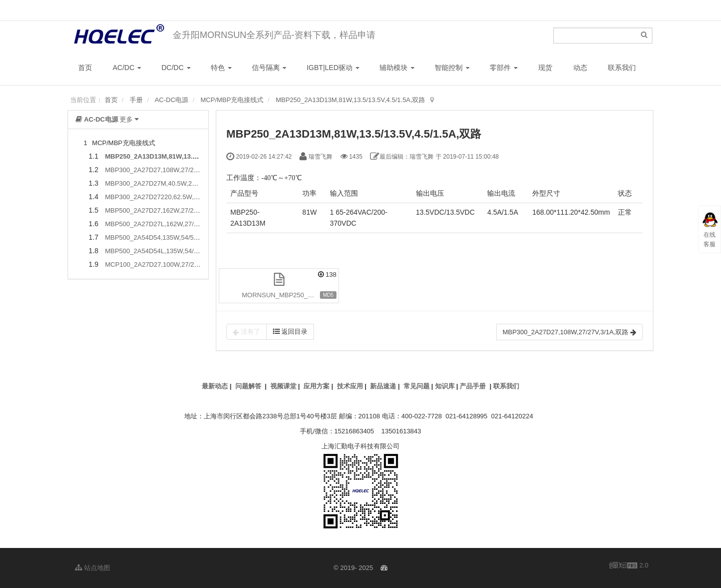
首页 (85, 68)
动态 (580, 68)
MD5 (328, 295)
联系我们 (622, 68)
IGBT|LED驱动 (333, 68)
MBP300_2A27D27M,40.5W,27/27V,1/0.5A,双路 (174, 183)
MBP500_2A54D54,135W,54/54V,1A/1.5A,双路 (173, 237)
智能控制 (452, 68)
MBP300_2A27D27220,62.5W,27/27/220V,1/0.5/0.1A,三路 (189, 197)
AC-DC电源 (171, 100)
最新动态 (215, 386)
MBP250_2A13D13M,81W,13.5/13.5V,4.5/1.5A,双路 (351, 100)
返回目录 (290, 332)
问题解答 (248, 386)
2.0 (629, 566)
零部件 (504, 68)
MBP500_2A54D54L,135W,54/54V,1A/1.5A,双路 (175, 251)
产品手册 (473, 386)
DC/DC (176, 68)
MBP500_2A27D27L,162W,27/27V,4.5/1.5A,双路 (175, 224)
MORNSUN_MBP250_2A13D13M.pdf (290, 295)
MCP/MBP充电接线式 (232, 100)
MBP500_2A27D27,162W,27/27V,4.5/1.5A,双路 (173, 210)
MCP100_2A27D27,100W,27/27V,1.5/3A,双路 (171, 264)
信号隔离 (269, 68)
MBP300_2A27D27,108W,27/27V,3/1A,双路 (168, 170)
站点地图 (93, 568)
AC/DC (127, 68)
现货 (545, 68)
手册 (136, 100)
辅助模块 (397, 68)
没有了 (247, 332)
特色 (221, 68)
